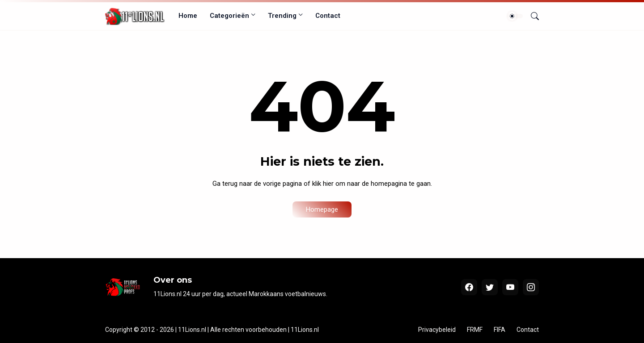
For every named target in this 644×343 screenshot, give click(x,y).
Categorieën (229, 16)
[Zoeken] (531, 16)
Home (188, 16)
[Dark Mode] (515, 16)
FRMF (475, 330)
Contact (328, 16)
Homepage (322, 209)
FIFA (500, 330)
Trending (282, 16)
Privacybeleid (437, 330)
